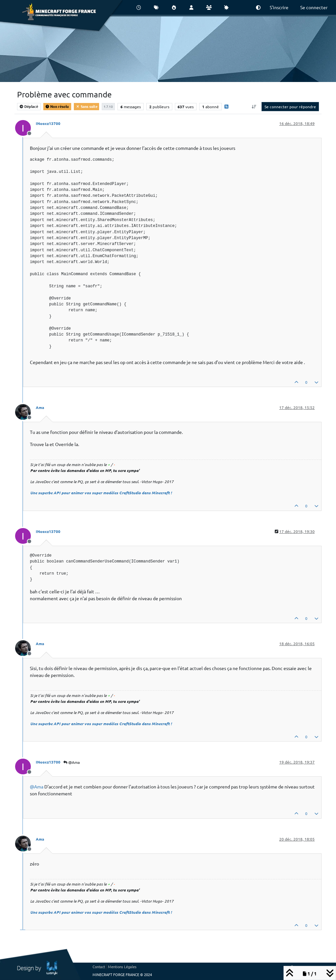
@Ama (72, 762)
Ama (40, 407)
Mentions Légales (122, 967)
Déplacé (29, 106)
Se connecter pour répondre (290, 107)
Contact (99, 967)
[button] (258, 7)
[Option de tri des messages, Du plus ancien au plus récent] (254, 107)
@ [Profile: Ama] (37, 786)
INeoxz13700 (48, 123)
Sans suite (86, 106)
